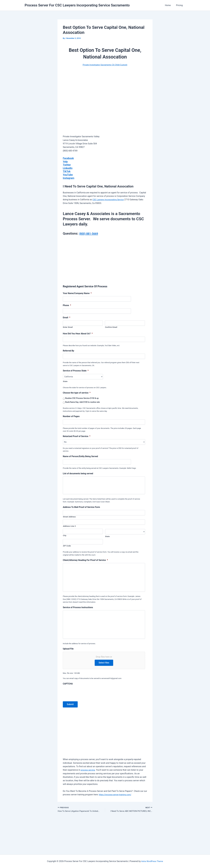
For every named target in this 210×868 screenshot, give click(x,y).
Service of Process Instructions (78, 625)
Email (66, 317)
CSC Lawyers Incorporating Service (109, 199)
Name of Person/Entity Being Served (80, 456)
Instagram (69, 177)
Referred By (69, 350)
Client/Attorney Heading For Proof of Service (85, 563)
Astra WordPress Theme (152, 861)
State (65, 381)
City (65, 539)
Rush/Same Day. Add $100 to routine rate (82, 402)
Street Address (69, 520)
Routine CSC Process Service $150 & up (82, 398)
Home (169, 5)
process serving (88, 802)
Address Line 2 (69, 529)
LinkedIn (68, 168)
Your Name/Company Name (77, 293)
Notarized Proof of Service (77, 436)
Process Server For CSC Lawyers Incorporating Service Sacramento (77, 5)
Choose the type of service (77, 392)
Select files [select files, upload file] (104, 694)
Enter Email (68, 327)
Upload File (68, 680)
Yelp (65, 161)
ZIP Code (67, 549)
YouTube (68, 174)
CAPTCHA (68, 715)
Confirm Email (111, 327)
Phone (67, 305)
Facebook (69, 158)
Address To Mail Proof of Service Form (81, 510)
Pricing (180, 5)
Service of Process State (76, 370)
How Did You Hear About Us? (78, 333)
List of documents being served (78, 473)
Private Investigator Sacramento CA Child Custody (105, 65)
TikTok (67, 171)
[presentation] (83, 723)
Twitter (67, 165)
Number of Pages (71, 416)
